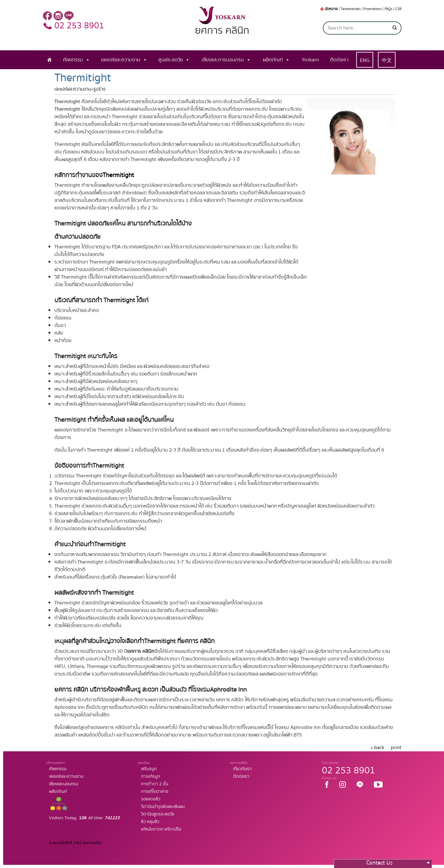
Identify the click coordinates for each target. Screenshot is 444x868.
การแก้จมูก (150, 776)
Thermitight (67, 102)
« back (377, 748)
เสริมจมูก (149, 769)
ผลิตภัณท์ (273, 60)
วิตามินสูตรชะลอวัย (158, 814)
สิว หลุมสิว (150, 822)
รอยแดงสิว (151, 799)
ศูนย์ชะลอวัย (171, 60)
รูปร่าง (99, 89)
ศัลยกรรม (73, 60)
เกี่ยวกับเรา (242, 769)
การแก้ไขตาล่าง (155, 792)
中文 (387, 60)
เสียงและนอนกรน (64, 784)
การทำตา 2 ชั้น (155, 784)
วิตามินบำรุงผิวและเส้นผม (163, 807)
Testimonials (351, 9)
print (396, 748)
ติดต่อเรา (339, 60)
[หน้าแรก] (49, 60)
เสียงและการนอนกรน (223, 60)
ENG (365, 60)
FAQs (388, 9)
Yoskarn (310, 60)
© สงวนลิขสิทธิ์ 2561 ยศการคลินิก (76, 843)
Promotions (373, 9)
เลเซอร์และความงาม (121, 60)
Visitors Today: (84, 818)
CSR (398, 9)
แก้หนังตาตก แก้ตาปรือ (161, 829)
